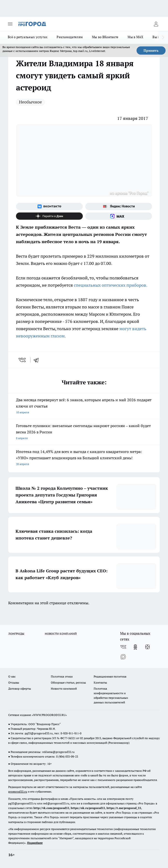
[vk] (23, 360)
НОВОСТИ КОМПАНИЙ (61, 634)
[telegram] (38, 360)
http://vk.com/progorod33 (51, 808)
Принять (151, 51)
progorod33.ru (18, 791)
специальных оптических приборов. (111, 285)
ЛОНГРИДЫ (16, 634)
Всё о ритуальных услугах (28, 37)
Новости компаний (64, 689)
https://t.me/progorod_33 (124, 808)
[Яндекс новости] (119, 206)
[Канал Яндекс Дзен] (49, 216)
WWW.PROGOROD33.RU (49, 715)
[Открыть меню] (10, 24)
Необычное (30, 102)
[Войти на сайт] (156, 24)
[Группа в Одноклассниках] (135, 647)
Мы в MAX (135, 37)
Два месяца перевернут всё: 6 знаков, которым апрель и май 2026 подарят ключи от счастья (84, 406)
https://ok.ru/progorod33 (88, 808)
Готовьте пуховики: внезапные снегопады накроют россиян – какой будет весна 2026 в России (84, 432)
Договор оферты (20, 689)
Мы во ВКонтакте (105, 37)
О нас (12, 676)
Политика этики (62, 676)
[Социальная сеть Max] (119, 216)
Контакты (100, 682)
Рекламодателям (70, 37)
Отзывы (14, 682)
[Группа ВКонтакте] (49, 206)
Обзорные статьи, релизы (68, 682)
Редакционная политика (110, 676)
